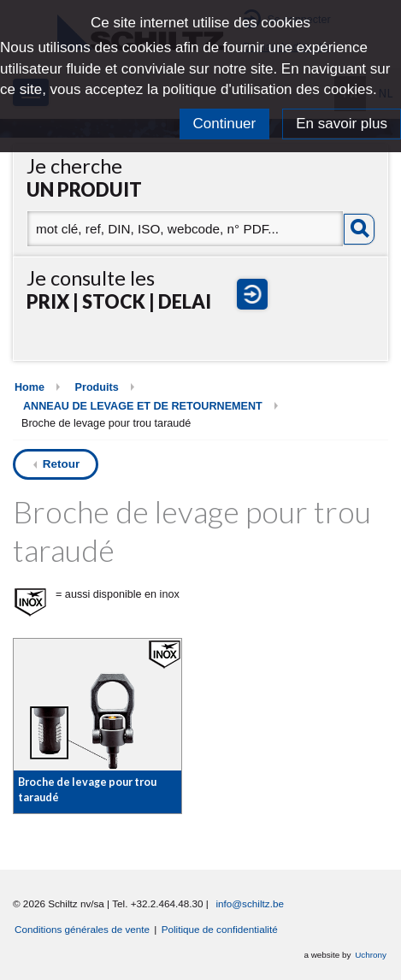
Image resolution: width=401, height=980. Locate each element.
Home (29, 387)
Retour (62, 464)
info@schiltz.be (250, 903)
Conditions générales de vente (82, 929)
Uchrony (371, 955)
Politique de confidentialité (220, 929)
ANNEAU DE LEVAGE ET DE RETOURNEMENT (143, 406)
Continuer (225, 124)
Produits (97, 387)
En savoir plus (342, 124)
